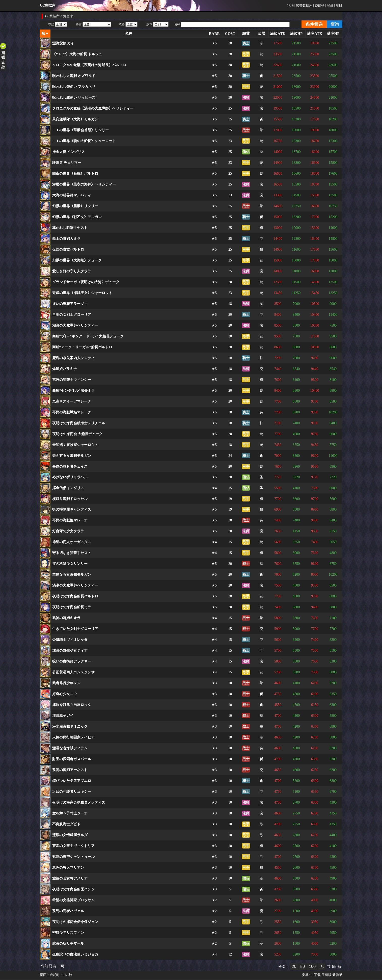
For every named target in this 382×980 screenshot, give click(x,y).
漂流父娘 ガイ (63, 43)
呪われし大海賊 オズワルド (74, 76)
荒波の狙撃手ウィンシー (72, 380)
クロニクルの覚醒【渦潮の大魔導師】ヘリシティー (93, 108)
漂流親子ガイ (63, 716)
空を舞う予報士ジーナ (70, 813)
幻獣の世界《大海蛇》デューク (77, 260)
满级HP (296, 34)
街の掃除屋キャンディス (72, 509)
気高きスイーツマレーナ (72, 401)
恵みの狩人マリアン (68, 868)
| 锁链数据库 (303, 5)
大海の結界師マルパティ (72, 195)
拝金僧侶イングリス (68, 488)
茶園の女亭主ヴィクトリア (73, 846)
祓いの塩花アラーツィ (70, 304)
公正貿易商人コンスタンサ (73, 672)
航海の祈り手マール (68, 944)
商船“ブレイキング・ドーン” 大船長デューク (88, 336)
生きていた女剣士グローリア (75, 629)
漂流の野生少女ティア (70, 651)
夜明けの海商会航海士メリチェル (79, 423)
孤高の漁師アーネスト (70, 770)
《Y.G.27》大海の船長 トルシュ (77, 54)
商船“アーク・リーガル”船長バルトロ (82, 347)
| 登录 (329, 5)
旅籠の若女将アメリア (70, 878)
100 (312, 966)
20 (294, 966)
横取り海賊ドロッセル (70, 499)
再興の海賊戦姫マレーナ (72, 412)
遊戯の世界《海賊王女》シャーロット (82, 293)
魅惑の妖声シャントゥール (73, 857)
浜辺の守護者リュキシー (72, 792)
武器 (261, 34)
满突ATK (315, 34)
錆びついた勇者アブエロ (72, 781)
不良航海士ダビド (66, 824)
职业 (246, 34)
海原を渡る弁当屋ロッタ (72, 705)
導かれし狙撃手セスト (70, 228)
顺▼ (45, 34)
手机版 (327, 975)
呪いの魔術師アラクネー (72, 661)
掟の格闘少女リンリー (70, 564)
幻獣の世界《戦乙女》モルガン (77, 217)
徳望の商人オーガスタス (72, 542)
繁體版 (337, 975)
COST (230, 34)
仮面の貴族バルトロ (68, 249)
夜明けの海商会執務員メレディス (79, 802)
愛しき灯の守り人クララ (72, 271)
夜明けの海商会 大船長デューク (77, 434)
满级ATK (278, 34)
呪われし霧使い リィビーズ (74, 98)
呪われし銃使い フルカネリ (74, 87)
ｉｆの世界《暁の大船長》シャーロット (84, 141)
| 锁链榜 (319, 5)
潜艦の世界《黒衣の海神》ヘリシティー (84, 184)
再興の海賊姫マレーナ (70, 520)
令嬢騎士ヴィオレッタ (70, 640)
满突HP (333, 34)
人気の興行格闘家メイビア (73, 737)
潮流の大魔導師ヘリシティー (75, 325)
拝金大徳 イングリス (69, 152)
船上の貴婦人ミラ (66, 239)
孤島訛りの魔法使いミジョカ (75, 954)
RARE (214, 34)
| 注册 (338, 5)
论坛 (290, 5)
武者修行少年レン (66, 683)
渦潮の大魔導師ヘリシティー (75, 585)
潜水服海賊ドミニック (70, 726)
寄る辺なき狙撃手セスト (72, 553)
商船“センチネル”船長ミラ (73, 391)
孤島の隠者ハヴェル (68, 911)
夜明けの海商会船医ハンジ (73, 889)
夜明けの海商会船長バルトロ (75, 596)
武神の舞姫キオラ (66, 618)
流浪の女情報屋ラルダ (70, 835)
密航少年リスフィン (68, 933)
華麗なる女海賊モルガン (72, 575)
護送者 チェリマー (67, 163)
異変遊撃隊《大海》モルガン (75, 119)
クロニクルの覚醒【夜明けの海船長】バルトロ (89, 65)
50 (303, 966)
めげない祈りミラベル (70, 477)
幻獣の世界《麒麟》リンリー (75, 206)
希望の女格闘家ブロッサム (73, 900)
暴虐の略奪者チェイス (70, 467)
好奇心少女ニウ (65, 694)
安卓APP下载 (311, 975)
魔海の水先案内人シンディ (73, 358)
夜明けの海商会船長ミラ (72, 607)
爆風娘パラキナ (65, 369)
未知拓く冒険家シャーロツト (75, 445)
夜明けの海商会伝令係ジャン (75, 922)
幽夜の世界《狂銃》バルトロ (75, 174)
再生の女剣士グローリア (72, 315)
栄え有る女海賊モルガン (72, 456)
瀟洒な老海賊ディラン (70, 748)
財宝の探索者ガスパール (72, 759)
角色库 (68, 16)
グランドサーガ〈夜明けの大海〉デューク (86, 282)
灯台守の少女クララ (68, 531)
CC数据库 (52, 16)
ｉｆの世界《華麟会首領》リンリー (80, 130)
